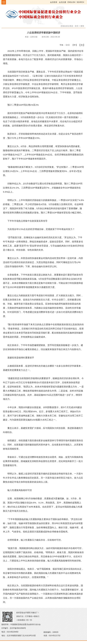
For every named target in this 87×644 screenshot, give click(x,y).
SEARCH (80, 2)
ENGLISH (72, 2)
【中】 (74, 45)
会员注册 (63, 2)
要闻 (82, 26)
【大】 (80, 45)
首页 (77, 26)
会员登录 (54, 2)
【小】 (67, 45)
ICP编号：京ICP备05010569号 (14, 628)
